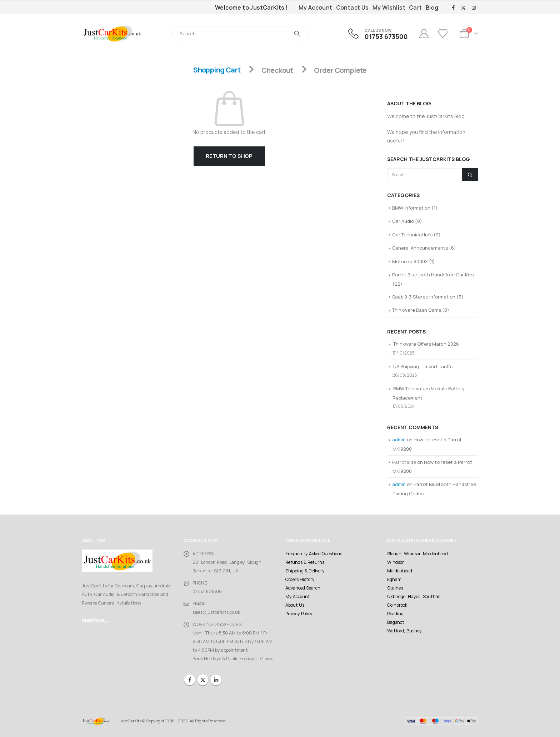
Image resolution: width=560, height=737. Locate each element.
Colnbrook (397, 605)
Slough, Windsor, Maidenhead (417, 554)
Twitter (203, 680)
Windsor (396, 562)
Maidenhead (400, 571)
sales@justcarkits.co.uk (216, 612)
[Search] (297, 34)
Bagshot (396, 622)
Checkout (277, 70)
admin (399, 440)
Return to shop (229, 156)
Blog (432, 7)
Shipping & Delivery (305, 571)
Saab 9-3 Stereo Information (424, 297)
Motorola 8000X (410, 261)
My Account (316, 7)
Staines (395, 588)
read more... (95, 620)
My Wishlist (389, 7)
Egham (394, 579)
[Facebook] (453, 8)
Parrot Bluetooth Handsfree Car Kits (433, 275)
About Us (295, 605)
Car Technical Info (412, 235)
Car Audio (403, 221)
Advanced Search (303, 588)
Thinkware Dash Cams (417, 310)
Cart (416, 7)
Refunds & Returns (305, 562)
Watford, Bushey (404, 631)
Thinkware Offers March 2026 (426, 344)
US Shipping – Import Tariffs (423, 366)
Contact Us (352, 7)
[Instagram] (474, 8)
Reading (395, 614)
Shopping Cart (217, 70)
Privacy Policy (299, 614)
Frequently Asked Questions (314, 554)
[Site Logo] (112, 33)
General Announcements (420, 248)
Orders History (300, 579)
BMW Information (411, 208)
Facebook (190, 680)
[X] (464, 8)
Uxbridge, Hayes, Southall (414, 596)
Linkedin (216, 680)
